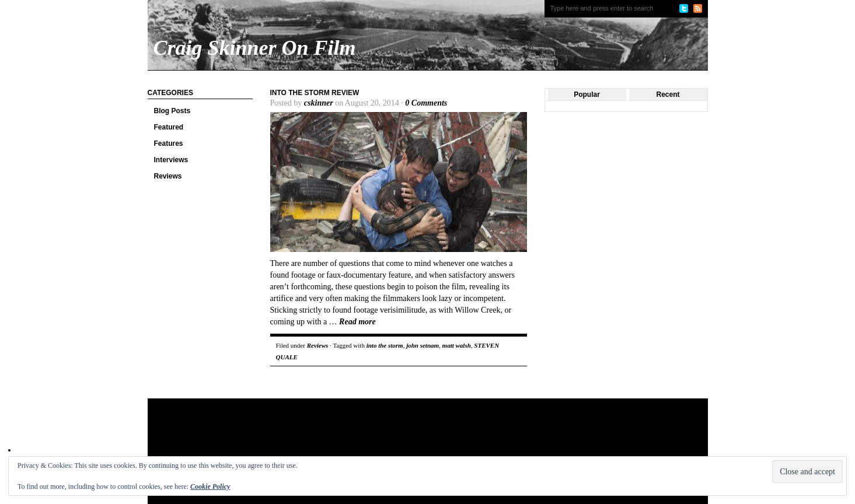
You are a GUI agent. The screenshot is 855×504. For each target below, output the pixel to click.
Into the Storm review (315, 93)
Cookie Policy (210, 487)
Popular (587, 94)
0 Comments (426, 103)
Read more (357, 322)
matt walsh (457, 345)
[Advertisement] (372, 436)
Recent (668, 94)
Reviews (168, 176)
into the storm (385, 345)
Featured (169, 127)
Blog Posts (172, 111)
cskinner (319, 103)
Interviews (171, 160)
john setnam (423, 345)
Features (169, 143)
